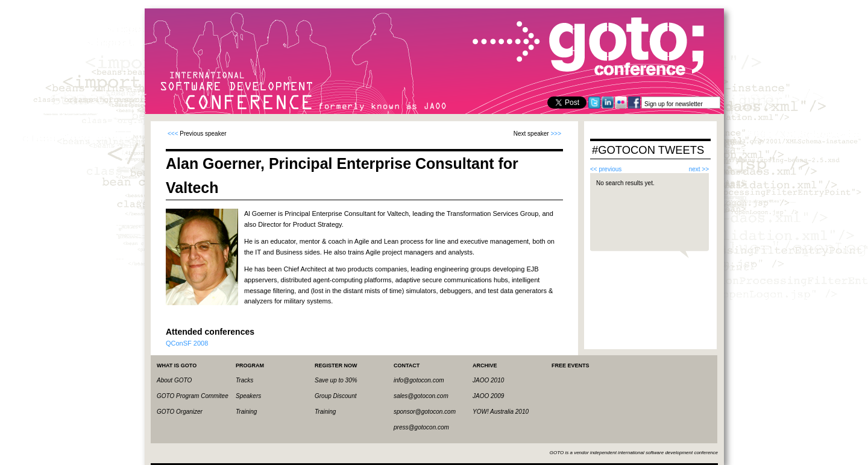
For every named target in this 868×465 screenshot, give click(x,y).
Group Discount (335, 396)
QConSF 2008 (187, 343)
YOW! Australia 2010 (501, 412)
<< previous (606, 169)
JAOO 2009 (488, 396)
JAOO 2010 (488, 380)
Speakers (248, 396)
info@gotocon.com (419, 380)
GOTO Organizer (180, 412)
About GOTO (174, 380)
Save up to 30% (336, 380)
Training (246, 412)
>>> (556, 134)
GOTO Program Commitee (193, 396)
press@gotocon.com (421, 427)
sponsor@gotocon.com (425, 412)
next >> (699, 169)
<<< (173, 134)
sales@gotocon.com (421, 396)
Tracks (244, 380)
